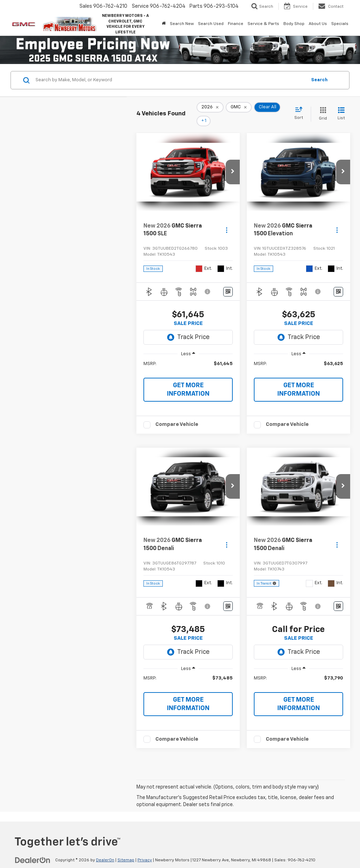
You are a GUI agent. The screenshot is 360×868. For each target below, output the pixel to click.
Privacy (145, 850)
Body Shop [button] (294, 24)
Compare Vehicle (177, 414)
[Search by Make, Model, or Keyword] (170, 80)
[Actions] (227, 220)
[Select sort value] (301, 109)
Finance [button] (236, 24)
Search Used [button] (211, 24)
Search (319, 80)
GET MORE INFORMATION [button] (188, 380)
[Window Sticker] (228, 282)
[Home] (164, 24)
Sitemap (126, 850)
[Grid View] (322, 109)
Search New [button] (182, 24)
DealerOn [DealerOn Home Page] (105, 850)
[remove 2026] (210, 109)
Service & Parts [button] (263, 24)
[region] (188, 358)
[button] (233, 162)
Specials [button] (340, 24)
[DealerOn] (33, 850)
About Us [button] (318, 24)
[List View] (341, 109)
